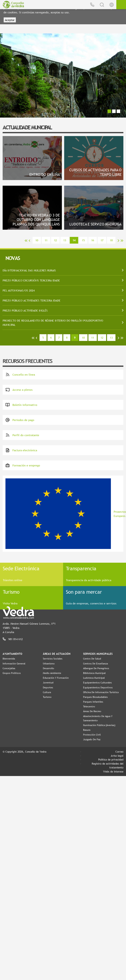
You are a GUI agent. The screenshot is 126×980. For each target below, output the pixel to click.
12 (55, 240)
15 (83, 240)
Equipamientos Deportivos (98, 687)
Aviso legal (117, 756)
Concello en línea (20, 375)
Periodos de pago (20, 420)
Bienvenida (9, 659)
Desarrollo (49, 668)
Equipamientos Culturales (97, 683)
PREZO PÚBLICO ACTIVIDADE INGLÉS (25, 310)
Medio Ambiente (52, 673)
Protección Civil (92, 735)
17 (102, 240)
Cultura (47, 692)
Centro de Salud (92, 659)
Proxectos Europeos (64, 514)
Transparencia (81, 568)
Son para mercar (84, 592)
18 (111, 240)
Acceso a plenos (19, 390)
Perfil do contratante (22, 435)
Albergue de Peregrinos (96, 668)
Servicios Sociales (53, 659)
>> (122, 241)
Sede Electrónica (21, 568)
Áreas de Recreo (92, 711)
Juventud (48, 683)
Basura (87, 730)
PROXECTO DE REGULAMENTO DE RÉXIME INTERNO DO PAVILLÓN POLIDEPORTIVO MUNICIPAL (53, 323)
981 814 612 (15, 639)
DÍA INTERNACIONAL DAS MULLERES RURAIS (29, 270)
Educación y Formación (56, 678)
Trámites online (13, 580)
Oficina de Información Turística (101, 692)
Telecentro (89, 706)
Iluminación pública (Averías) (99, 725)
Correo (119, 752)
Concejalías (9, 668)
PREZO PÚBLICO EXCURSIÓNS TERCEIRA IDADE (31, 280)
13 (65, 240)
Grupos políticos (12, 673)
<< (26, 241)
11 (46, 240)
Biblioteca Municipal (94, 673)
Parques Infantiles (93, 702)
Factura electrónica (21, 450)
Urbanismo (49, 664)
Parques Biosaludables (95, 697)
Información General (14, 664)
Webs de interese (113, 771)
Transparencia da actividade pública (89, 580)
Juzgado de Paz (92, 739)
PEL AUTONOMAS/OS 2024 (19, 290)
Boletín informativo (21, 405)
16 (93, 240)
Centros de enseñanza (96, 664)
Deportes (48, 687)
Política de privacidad (111, 759)
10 (37, 240)
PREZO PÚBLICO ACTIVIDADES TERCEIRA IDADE (32, 300)
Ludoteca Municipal (94, 678)
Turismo (11, 592)
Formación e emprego (23, 465)
